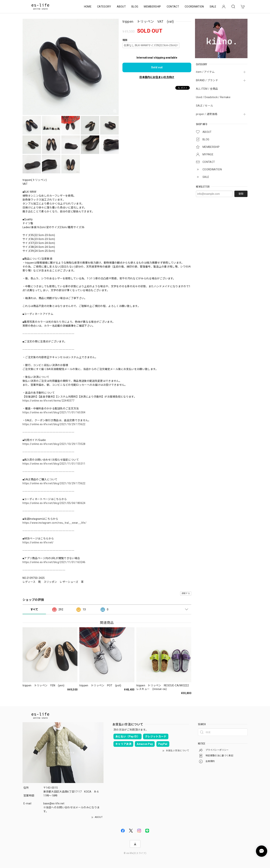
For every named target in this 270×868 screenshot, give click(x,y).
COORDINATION (194, 7)
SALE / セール (204, 106)
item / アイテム (205, 72)
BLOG (135, 7)
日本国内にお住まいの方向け (157, 77)
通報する (186, 593)
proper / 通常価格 (207, 114)
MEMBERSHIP (152, 7)
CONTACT (173, 7)
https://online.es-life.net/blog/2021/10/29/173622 (54, 424)
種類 (125, 40)
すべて (34, 609)
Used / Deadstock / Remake (213, 97)
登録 (241, 194)
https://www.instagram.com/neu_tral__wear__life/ (54, 523)
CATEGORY (104, 7)
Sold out (157, 67)
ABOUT (121, 7)
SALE (213, 7)
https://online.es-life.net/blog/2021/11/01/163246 (54, 562)
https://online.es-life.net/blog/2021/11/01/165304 (54, 412)
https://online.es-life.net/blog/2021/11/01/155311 (54, 464)
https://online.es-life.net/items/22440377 (48, 401)
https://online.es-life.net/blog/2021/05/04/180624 (54, 503)
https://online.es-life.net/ (38, 542)
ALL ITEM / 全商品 (207, 89)
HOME (88, 7)
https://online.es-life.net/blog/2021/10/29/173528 (54, 444)
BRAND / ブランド (207, 80)
